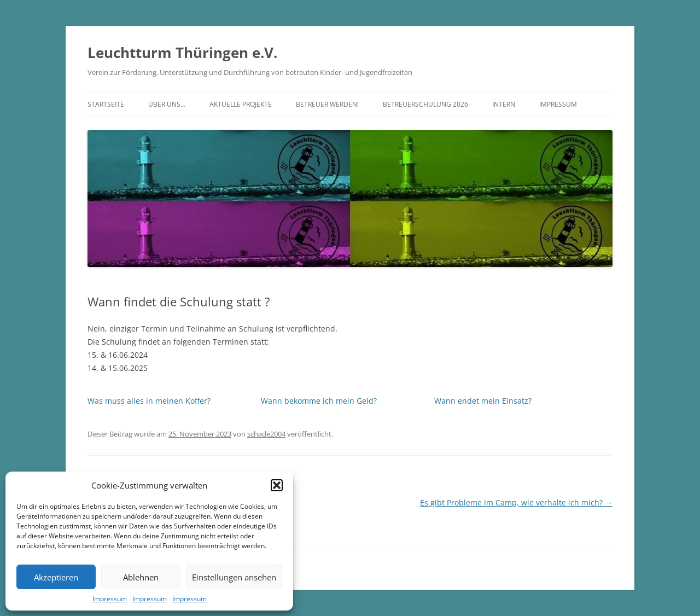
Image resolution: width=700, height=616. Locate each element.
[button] (277, 485)
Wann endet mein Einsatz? (483, 401)
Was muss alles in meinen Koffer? (149, 401)
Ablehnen (141, 577)
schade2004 (266, 434)
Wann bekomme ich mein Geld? (319, 401)
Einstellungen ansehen (234, 577)
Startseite (106, 104)
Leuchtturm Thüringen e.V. (182, 53)
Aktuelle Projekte (241, 104)
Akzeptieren (56, 577)
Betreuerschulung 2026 (425, 104)
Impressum (110, 599)
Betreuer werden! (327, 104)
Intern (504, 104)
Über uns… (167, 104)
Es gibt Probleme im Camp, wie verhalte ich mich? (516, 502)
